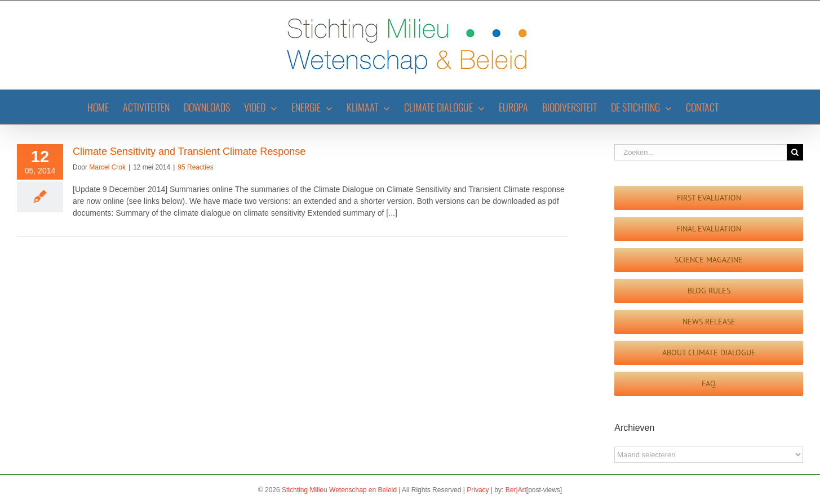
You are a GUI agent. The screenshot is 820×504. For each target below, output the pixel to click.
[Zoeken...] (701, 152)
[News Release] (709, 322)
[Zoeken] (795, 152)
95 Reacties (195, 167)
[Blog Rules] (709, 291)
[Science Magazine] (709, 260)
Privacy (478, 490)
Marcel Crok (107, 167)
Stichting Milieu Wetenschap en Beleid (339, 490)
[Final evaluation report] (709, 229)
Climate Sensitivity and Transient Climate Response (189, 151)
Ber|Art (516, 490)
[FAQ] (709, 384)
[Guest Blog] (709, 353)
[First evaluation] (709, 198)
